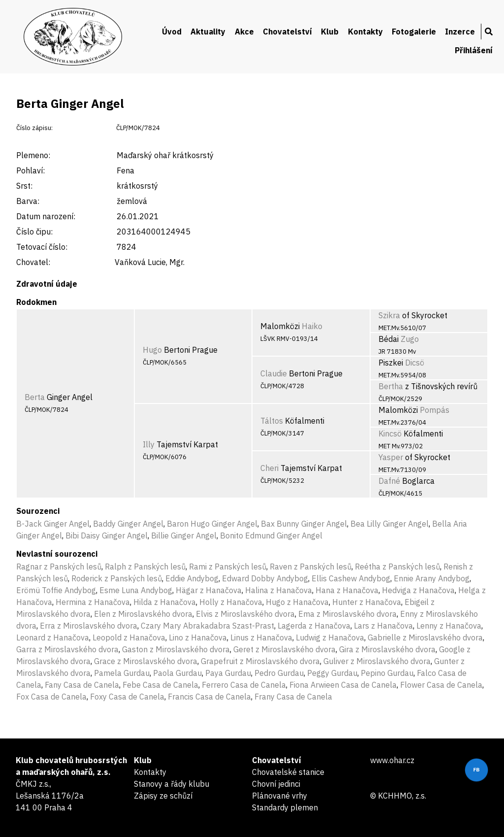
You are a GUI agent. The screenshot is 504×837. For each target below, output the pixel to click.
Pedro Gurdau (279, 673)
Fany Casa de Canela (82, 685)
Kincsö (390, 434)
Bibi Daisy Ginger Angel (107, 536)
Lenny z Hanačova (449, 626)
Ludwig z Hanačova (330, 637)
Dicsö (415, 363)
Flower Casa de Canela (441, 685)
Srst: (24, 186)
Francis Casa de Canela (209, 697)
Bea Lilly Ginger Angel (390, 524)
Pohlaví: (31, 170)
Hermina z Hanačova (93, 602)
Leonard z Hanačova (53, 637)
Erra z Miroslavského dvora (89, 626)
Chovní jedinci (276, 784)
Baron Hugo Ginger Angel (212, 524)
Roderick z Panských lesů (117, 578)
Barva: (28, 201)
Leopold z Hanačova (129, 637)
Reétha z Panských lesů (397, 567)
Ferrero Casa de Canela (244, 685)
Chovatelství (287, 32)
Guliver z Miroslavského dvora (377, 661)
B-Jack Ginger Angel (53, 524)
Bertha (391, 386)
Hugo (152, 350)
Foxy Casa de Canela (127, 697)
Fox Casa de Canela (51, 697)
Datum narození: (46, 216)
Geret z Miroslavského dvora (284, 649)
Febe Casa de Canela (160, 685)
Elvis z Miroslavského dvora (245, 614)
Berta (35, 397)
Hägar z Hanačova (209, 590)
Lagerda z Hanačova (314, 626)
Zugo (410, 339)
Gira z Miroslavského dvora (387, 649)
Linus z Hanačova (261, 637)
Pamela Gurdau (122, 673)
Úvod (172, 32)
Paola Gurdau (177, 673)
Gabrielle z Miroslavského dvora (425, 637)
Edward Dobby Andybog (265, 578)
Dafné (389, 481)
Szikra (389, 315)
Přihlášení (474, 50)
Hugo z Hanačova (297, 602)
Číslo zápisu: (34, 128)
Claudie (274, 373)
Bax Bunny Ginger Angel (304, 524)
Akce (244, 32)
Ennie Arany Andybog (432, 578)
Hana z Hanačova (347, 590)
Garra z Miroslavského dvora (67, 649)
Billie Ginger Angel (184, 536)
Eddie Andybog (192, 578)
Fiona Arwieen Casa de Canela (343, 685)
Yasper (391, 457)
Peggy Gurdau (332, 673)
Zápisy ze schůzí (163, 796)
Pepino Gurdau (387, 673)
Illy (149, 444)
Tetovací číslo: (42, 247)
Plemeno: (33, 155)
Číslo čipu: (34, 232)
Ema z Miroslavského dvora (347, 614)
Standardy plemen (285, 807)
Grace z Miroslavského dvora (146, 661)
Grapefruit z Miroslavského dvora (260, 661)
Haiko (312, 326)
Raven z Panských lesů (311, 567)
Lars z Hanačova (383, 626)
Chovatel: (33, 262)
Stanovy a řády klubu (172, 784)
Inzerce (460, 32)
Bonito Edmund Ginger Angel (271, 536)
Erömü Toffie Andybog (56, 590)
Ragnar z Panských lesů (59, 567)
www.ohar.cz (392, 760)
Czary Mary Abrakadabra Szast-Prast (207, 626)
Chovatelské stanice (288, 772)
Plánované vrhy (280, 796)
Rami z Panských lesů (228, 567)
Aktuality (208, 32)
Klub (330, 32)
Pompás (435, 410)
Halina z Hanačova (279, 590)
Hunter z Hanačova (367, 602)
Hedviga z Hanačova (418, 590)
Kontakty (365, 32)
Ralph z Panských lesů (145, 567)
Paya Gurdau (228, 673)
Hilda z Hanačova (165, 602)
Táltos (272, 421)
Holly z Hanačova (231, 602)
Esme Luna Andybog (136, 590)
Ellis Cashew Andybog (351, 578)
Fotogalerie (414, 32)
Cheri (269, 468)
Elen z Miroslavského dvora (143, 614)
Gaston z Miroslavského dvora (176, 649)
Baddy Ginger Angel (128, 524)
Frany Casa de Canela (293, 697)
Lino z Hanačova (198, 637)
